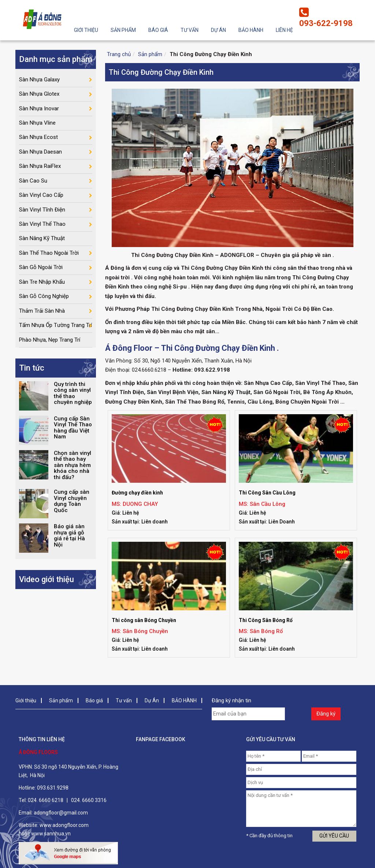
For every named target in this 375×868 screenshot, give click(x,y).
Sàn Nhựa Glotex (39, 95)
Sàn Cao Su (33, 184)
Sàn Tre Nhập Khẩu (42, 287)
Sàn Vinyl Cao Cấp (41, 198)
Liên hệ (284, 30)
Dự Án (218, 30)
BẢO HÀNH (251, 30)
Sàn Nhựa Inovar (39, 109)
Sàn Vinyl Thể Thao (42, 228)
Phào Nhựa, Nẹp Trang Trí (50, 347)
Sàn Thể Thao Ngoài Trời (49, 258)
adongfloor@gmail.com (61, 813)
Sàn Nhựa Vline (37, 124)
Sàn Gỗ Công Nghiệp (44, 302)
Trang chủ (119, 54)
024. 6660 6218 (46, 800)
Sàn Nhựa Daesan (40, 154)
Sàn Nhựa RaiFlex (40, 169)
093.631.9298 (53, 788)
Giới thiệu (86, 30)
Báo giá (158, 30)
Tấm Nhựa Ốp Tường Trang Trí (55, 332)
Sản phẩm (123, 30)
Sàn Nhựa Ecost (38, 139)
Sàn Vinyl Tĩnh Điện (42, 213)
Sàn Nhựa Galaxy (39, 80)
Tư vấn (190, 30)
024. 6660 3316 (89, 800)
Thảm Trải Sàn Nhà (42, 317)
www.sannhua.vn (51, 834)
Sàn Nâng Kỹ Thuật (42, 243)
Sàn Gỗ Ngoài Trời (41, 273)
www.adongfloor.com (64, 825)
